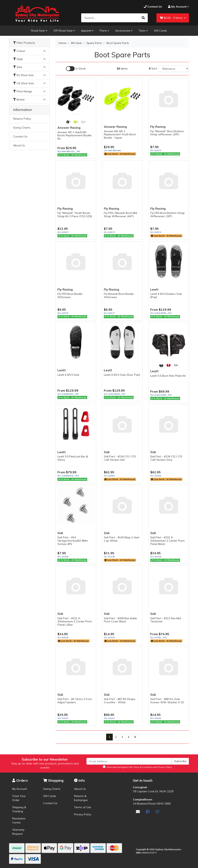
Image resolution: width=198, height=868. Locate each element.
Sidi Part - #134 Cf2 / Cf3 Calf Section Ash (120, 458)
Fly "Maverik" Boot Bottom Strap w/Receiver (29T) (167, 133)
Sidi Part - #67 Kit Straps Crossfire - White (120, 701)
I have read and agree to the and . (138, 767)
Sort (153, 69)
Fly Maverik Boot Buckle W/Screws (119, 295)
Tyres (142, 31)
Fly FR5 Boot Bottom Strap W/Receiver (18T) (167, 215)
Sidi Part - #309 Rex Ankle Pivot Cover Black (120, 620)
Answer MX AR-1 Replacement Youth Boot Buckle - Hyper (120, 135)
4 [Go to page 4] (129, 737)
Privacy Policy (83, 814)
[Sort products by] (174, 69)
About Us (19, 145)
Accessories (123, 31)
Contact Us (20, 136)
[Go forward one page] (135, 737)
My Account (20, 789)
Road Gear (38, 31)
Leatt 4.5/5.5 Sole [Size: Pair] (122, 375)
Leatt (154, 289)
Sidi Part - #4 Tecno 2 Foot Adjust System (75, 701)
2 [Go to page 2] (116, 737)
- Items (172, 18)
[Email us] (138, 812)
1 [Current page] (109, 737)
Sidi (107, 452)
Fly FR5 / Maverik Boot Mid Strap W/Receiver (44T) (120, 215)
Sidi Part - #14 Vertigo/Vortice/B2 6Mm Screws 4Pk (73, 541)
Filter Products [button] (24, 43)
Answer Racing (69, 128)
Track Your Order (19, 798)
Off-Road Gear (63, 31)
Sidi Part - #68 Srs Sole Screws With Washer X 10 (167, 701)
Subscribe (180, 761)
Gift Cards (160, 31)
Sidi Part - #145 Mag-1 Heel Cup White (122, 539)
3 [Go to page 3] (122, 737)
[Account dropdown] (177, 7)
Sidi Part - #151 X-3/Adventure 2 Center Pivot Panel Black (167, 541)
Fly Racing (158, 127)
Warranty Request (18, 832)
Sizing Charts (22, 128)
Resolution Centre (19, 820)
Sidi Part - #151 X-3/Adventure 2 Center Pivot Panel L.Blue (75, 622)
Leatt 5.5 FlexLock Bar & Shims (73, 458)
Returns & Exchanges (81, 798)
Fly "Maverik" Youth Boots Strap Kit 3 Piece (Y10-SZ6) (75, 215)
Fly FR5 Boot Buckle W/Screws (70, 295)
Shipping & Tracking (19, 809)
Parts (103, 31)
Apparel (86, 31)
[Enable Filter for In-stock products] (76, 69)
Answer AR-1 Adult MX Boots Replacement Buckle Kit (74, 136)
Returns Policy (22, 119)
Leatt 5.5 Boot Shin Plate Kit (168, 376)
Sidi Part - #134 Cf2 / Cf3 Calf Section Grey (166, 458)
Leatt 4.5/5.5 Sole (68, 375)
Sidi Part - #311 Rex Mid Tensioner (166, 620)
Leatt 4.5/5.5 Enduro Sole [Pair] (166, 295)
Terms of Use (83, 807)
